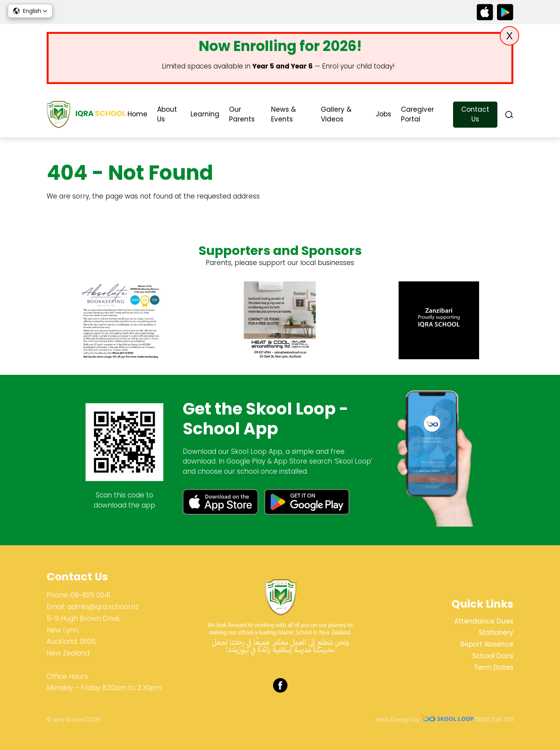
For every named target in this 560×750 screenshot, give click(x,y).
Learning (205, 114)
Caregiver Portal (417, 114)
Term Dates (494, 667)
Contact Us (475, 114)
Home (137, 114)
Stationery (496, 632)
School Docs (493, 656)
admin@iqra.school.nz (103, 607)
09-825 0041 (91, 595)
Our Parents (242, 114)
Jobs (383, 114)
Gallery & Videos (336, 114)
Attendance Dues (484, 621)
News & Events (283, 114)
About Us (167, 114)
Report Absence (487, 644)
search (509, 115)
